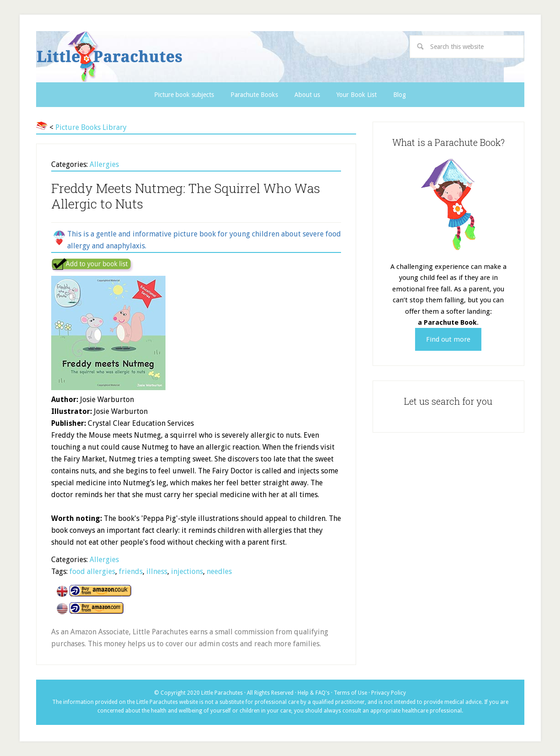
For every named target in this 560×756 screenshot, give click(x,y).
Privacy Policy (389, 693)
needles (219, 571)
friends (131, 571)
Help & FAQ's (314, 693)
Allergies (104, 164)
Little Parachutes (187, 57)
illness (157, 571)
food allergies (92, 571)
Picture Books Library (91, 127)
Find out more (448, 339)
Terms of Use (350, 693)
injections (187, 571)
